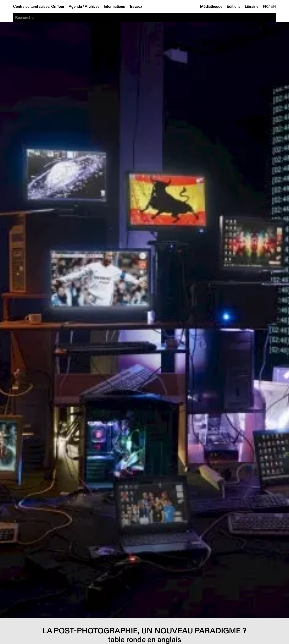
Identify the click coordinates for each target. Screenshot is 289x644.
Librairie (252, 7)
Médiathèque (211, 7)
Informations (114, 7)
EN (273, 7)
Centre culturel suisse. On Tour (39, 7)
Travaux (136, 7)
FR (265, 7)
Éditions (234, 7)
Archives (92, 7)
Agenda (75, 7)
